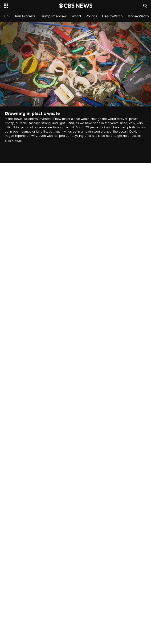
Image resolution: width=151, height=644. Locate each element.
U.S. (7, 16)
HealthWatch (112, 16)
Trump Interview (53, 16)
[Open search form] (145, 6)
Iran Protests (25, 16)
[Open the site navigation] (28, 6)
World (76, 16)
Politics (91, 16)
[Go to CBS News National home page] (76, 6)
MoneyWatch (138, 16)
